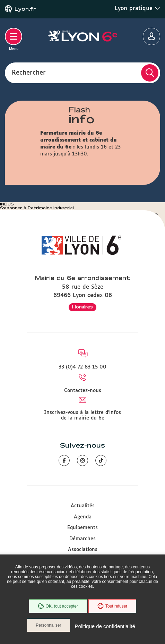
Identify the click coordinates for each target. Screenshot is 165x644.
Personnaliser (48, 625)
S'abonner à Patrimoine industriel (37, 208)
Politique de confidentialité (105, 626)
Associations (83, 550)
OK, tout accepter (58, 606)
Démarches (82, 539)
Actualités (83, 506)
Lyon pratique (137, 8)
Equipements (82, 528)
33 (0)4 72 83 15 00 (82, 367)
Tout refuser (112, 606)
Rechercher (29, 73)
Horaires (82, 307)
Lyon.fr (25, 9)
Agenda (83, 517)
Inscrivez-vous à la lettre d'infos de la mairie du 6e (82, 415)
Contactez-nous (83, 391)
